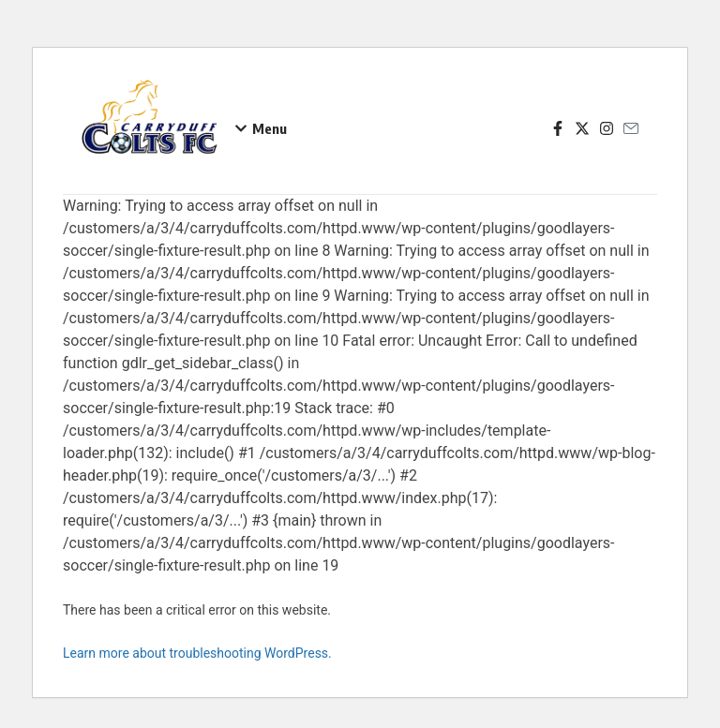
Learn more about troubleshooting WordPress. (197, 653)
